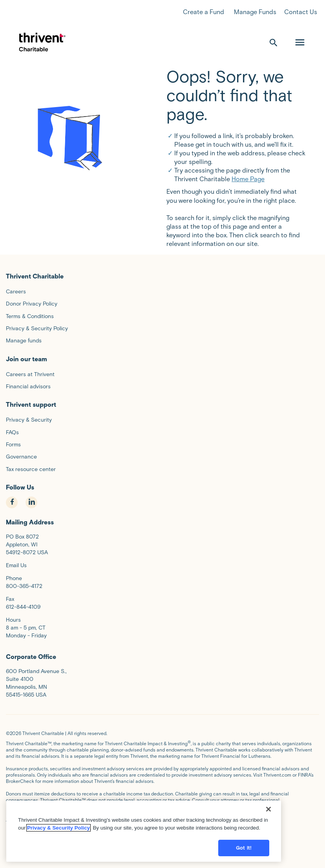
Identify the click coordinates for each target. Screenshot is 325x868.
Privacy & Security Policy (58, 854)
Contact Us (301, 12)
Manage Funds (255, 12)
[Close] (268, 836)
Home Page (248, 179)
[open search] (274, 42)
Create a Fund (204, 12)
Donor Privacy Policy (62, 819)
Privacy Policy (21, 819)
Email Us (16, 565)
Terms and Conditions (66, 812)
